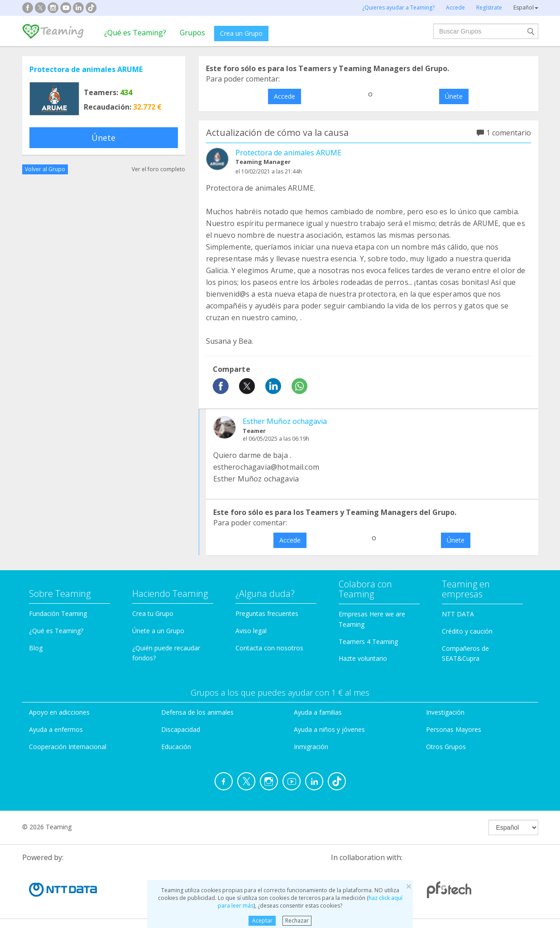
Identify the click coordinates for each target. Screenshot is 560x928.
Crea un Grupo (241, 33)
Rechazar (297, 921)
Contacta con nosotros (269, 648)
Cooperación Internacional (68, 747)
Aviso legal (251, 631)
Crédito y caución (467, 631)
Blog (36, 648)
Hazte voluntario (363, 658)
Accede (285, 96)
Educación (176, 747)
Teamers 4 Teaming (368, 642)
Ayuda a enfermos (56, 729)
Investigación (445, 712)
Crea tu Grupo (153, 613)
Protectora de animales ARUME (86, 69)
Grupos (192, 33)
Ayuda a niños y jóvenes (329, 729)
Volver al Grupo (45, 169)
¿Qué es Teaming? (135, 33)
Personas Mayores (454, 729)
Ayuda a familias (318, 712)
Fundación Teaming (58, 613)
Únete (103, 138)
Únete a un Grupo (158, 631)
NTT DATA (458, 614)
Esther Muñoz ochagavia (285, 421)
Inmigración (311, 747)
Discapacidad (181, 729)
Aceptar (262, 921)
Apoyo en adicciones (59, 712)
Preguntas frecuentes (267, 613)
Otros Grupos (446, 747)
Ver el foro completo (158, 169)
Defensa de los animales (197, 712)
